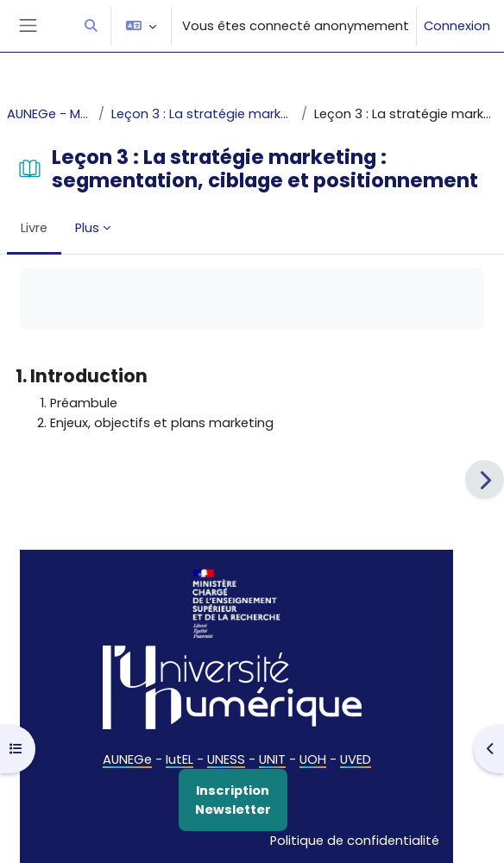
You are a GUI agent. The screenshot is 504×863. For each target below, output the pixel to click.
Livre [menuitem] (34, 228)
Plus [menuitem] (87, 228)
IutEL (180, 759)
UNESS (226, 759)
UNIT (272, 759)
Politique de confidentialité (355, 841)
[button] (91, 26)
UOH (313, 759)
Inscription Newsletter (233, 800)
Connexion (457, 26)
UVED (356, 759)
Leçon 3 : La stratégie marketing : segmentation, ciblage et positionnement (203, 114)
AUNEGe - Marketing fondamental (49, 114)
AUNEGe (127, 759)
